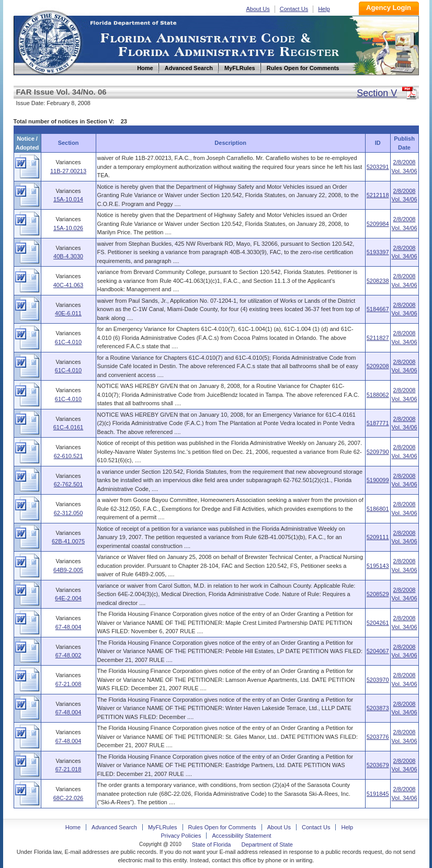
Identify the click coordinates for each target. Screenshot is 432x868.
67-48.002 (69, 655)
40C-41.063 (69, 285)
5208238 (378, 281)
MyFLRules (163, 827)
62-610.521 (69, 456)
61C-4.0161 (69, 427)
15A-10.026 (68, 228)
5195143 (378, 566)
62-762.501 (69, 484)
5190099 (378, 480)
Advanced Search (114, 827)
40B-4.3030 (68, 256)
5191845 (378, 794)
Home (49, 41)
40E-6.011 (68, 313)
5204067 (378, 651)
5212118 (378, 195)
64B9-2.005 (68, 570)
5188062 (378, 395)
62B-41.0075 (68, 541)
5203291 (378, 167)
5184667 (378, 309)
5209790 (378, 452)
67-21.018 (69, 769)
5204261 (378, 623)
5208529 (378, 594)
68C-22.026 (69, 798)
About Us (258, 9)
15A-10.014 (68, 199)
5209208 (378, 366)
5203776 (378, 737)
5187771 (378, 423)
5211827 (378, 338)
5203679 (378, 765)
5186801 (378, 509)
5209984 (378, 224)
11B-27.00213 (68, 171)
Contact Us (294, 9)
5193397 (378, 252)
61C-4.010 (68, 342)
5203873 (378, 708)
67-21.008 (69, 684)
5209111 (378, 537)
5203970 (378, 680)
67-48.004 (69, 627)
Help (324, 9)
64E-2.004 (68, 598)
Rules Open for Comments (222, 827)
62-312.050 (69, 513)
